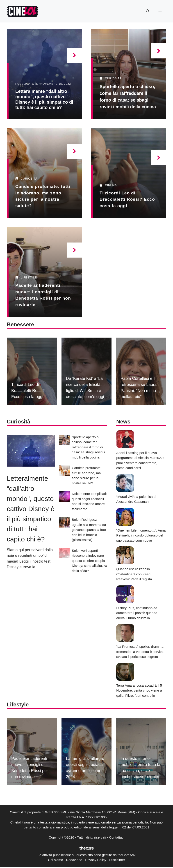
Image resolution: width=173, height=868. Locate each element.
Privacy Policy (96, 860)
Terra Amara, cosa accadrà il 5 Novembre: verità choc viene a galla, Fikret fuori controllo (139, 690)
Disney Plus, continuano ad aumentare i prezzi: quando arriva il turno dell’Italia (137, 613)
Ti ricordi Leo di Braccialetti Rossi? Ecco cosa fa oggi (127, 199)
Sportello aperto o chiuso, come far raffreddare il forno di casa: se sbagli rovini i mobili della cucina (88, 447)
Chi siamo (56, 860)
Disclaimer (117, 860)
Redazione (74, 860)
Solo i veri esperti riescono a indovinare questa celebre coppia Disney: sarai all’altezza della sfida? (90, 561)
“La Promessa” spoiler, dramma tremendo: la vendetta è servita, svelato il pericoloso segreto (140, 652)
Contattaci (117, 837)
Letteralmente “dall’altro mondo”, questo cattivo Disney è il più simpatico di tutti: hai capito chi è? (31, 509)
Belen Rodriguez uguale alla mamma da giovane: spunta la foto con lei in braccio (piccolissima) (89, 530)
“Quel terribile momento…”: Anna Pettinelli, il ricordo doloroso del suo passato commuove (141, 535)
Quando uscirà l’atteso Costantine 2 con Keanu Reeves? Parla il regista (134, 574)
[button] (148, 11)
